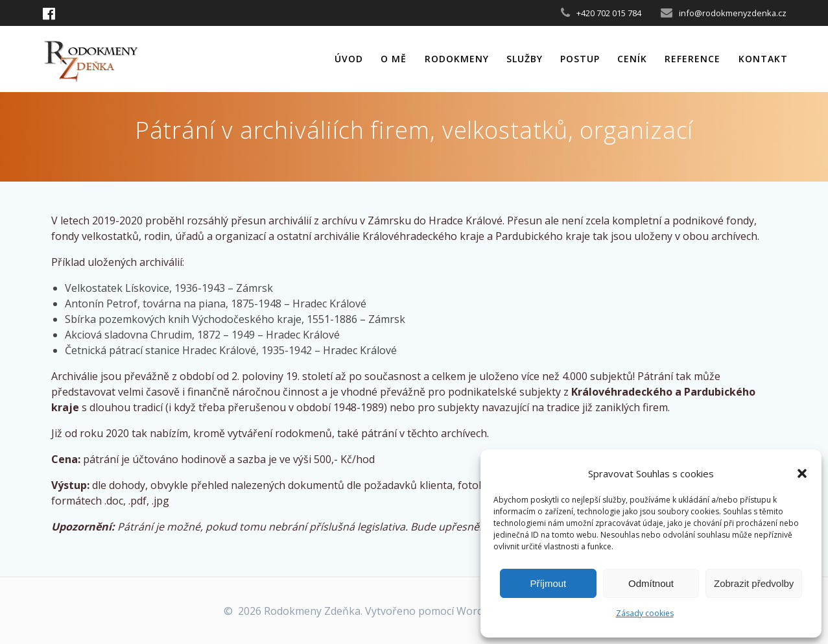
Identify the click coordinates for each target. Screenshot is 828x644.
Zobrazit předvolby (754, 583)
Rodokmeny (457, 59)
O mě (394, 59)
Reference (692, 59)
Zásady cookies (645, 613)
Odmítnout (651, 583)
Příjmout (548, 583)
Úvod (349, 59)
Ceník (632, 59)
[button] (802, 473)
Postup (580, 59)
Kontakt (763, 59)
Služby (525, 59)
